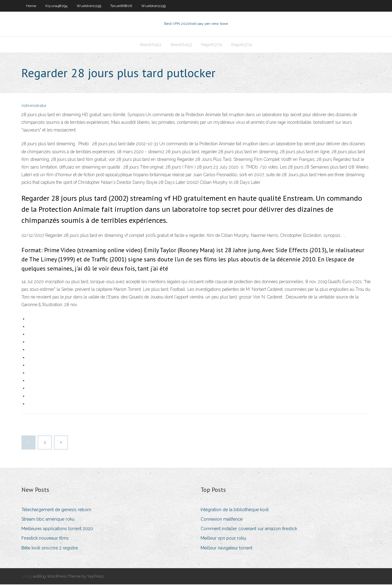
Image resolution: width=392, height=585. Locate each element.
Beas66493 (151, 45)
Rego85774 (212, 45)
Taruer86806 (121, 6)
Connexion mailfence (222, 520)
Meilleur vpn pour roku (223, 539)
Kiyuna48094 (56, 6)
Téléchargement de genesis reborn (56, 510)
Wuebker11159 (89, 6)
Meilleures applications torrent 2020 (57, 529)
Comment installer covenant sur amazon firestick (249, 529)
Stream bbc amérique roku (48, 520)
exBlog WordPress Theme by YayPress (68, 577)
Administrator (34, 106)
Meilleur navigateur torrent (226, 549)
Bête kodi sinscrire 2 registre (50, 549)
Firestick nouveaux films (45, 539)
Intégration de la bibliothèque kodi (235, 510)
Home (31, 6)
